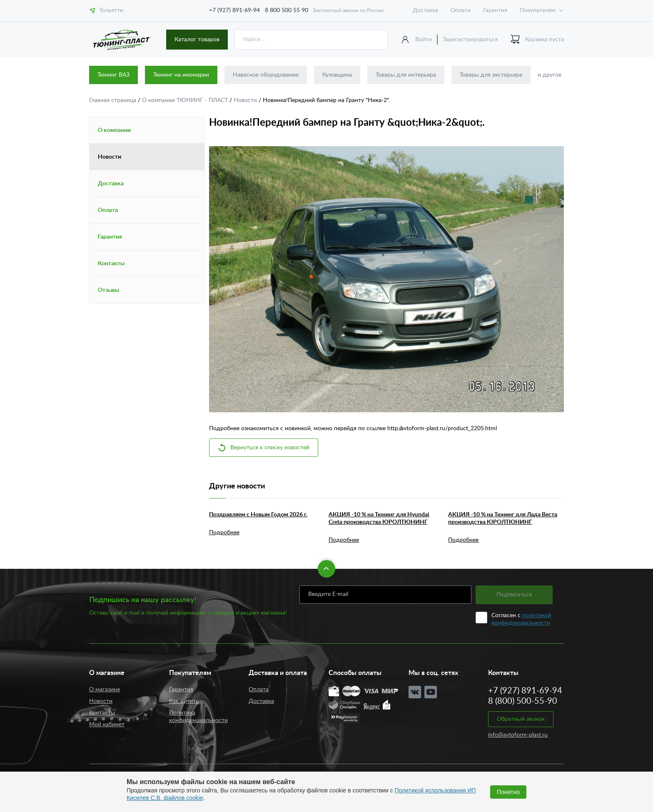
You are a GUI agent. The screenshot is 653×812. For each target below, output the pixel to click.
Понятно (508, 792)
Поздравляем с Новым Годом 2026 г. (258, 515)
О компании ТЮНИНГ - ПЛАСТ (186, 100)
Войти (424, 40)
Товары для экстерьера (491, 75)
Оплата (461, 10)
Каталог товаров (197, 40)
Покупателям (538, 10)
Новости (246, 100)
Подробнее (224, 533)
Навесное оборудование (266, 75)
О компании (114, 130)
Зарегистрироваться (470, 40)
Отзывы (108, 290)
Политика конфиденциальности (198, 717)
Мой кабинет (107, 725)
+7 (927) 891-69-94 (234, 10)
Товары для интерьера (406, 75)
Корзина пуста (537, 40)
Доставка (425, 10)
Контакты (111, 264)
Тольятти (106, 10)
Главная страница (113, 100)
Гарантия (495, 10)
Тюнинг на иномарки (181, 75)
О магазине (105, 690)
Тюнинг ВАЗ (113, 75)
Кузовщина (337, 75)
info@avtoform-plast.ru (518, 735)
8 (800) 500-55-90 (523, 701)
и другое (550, 75)
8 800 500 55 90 (287, 10)
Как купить (184, 701)
